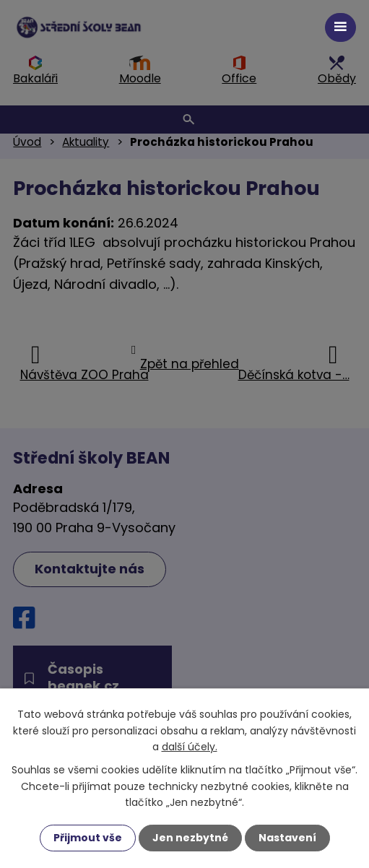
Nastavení (287, 838)
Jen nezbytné (190, 838)
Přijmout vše (88, 838)
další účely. (190, 747)
